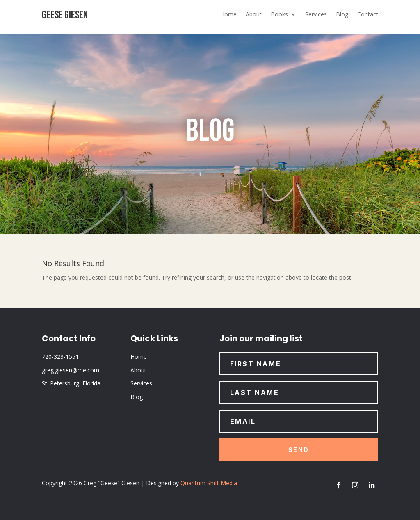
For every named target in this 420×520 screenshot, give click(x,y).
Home (228, 15)
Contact (368, 15)
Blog (342, 15)
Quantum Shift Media (209, 483)
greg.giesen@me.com (71, 370)
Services (316, 15)
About (254, 15)
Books (279, 15)
